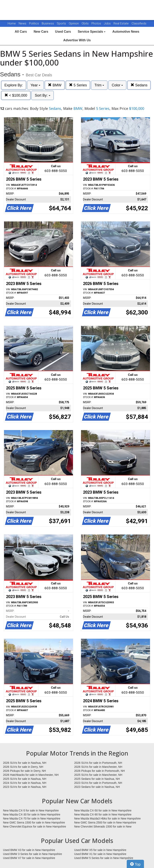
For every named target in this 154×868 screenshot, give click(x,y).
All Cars (21, 32)
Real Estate (122, 23)
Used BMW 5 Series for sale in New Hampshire (104, 858)
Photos (97, 23)
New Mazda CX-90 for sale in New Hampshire (103, 814)
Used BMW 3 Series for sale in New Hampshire (32, 854)
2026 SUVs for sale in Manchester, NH (98, 767)
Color (117, 85)
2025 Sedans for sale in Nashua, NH (97, 779)
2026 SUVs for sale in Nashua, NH (25, 763)
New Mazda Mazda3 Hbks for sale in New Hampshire (107, 818)
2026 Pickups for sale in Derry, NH (24, 771)
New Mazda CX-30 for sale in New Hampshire (32, 814)
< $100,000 (16, 95)
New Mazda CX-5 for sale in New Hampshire (31, 810)
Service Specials (92, 32)
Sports (62, 23)
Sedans (139, 85)
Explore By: (14, 85)
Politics (34, 23)
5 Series (78, 85)
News (22, 23)
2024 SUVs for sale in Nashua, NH (25, 783)
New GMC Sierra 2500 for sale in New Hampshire (105, 823)
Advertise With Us (77, 40)
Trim (99, 85)
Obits (86, 23)
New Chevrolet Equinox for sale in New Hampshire (34, 827)
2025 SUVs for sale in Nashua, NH (25, 779)
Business (48, 23)
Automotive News (126, 32)
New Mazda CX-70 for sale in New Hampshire (32, 818)
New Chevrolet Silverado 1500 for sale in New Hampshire (103, 827)
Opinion (74, 23)
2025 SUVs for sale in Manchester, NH (98, 775)
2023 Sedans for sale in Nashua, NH (97, 787)
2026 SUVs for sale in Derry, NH (23, 767)
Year (35, 85)
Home (12, 23)
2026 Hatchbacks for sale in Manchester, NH (31, 775)
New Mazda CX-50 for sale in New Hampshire (103, 810)
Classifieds (139, 23)
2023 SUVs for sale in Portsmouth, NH (98, 783)
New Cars (41, 32)
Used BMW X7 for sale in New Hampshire (29, 858)
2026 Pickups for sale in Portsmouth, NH (99, 771)
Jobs (108, 23)
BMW (55, 85)
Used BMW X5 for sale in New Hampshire (100, 850)
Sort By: (42, 95)
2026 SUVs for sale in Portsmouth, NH (98, 763)
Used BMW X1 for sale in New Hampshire (100, 854)
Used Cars (63, 32)
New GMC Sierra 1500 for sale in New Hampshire (34, 823)
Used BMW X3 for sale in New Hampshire (29, 850)
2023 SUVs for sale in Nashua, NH (25, 787)
